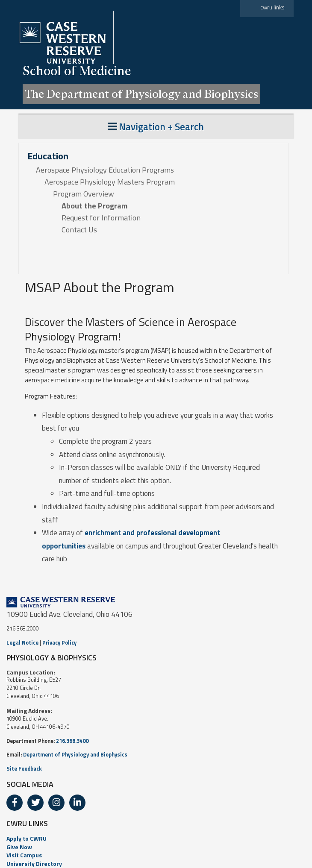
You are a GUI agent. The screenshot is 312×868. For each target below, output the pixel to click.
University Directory (34, 864)
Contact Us (79, 230)
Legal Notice (22, 643)
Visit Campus (24, 855)
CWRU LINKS (27, 823)
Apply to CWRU (26, 838)
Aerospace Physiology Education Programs (105, 170)
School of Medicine (77, 71)
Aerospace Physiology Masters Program (110, 182)
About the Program (94, 206)
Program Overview (84, 194)
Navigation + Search (156, 127)
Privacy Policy (59, 643)
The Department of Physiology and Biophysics (141, 94)
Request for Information (101, 218)
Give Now (19, 847)
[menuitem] (156, 839)
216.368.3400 (72, 741)
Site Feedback (24, 769)
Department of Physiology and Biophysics (75, 755)
